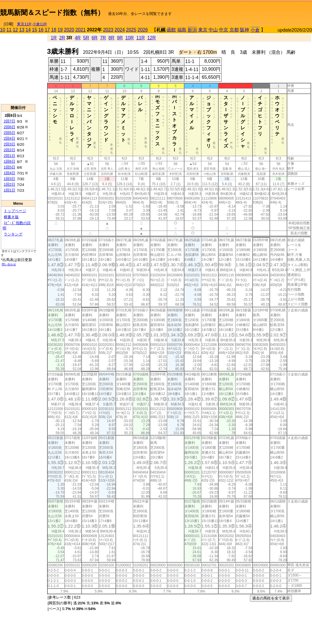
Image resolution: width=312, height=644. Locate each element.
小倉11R (40, 24)
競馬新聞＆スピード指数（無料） (52, 13)
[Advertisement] (245, 10)
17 (47, 30)
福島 (182, 30)
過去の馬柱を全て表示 (271, 598)
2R (62, 38)
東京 (203, 30)
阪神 (244, 30)
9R (120, 38)
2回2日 (9, 150)
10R (129, 38)
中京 (224, 30)
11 (9, 30)
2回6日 (9, 127)
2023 (108, 30)
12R (152, 38)
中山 (213, 30)
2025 (131, 30)
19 (60, 30)
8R (111, 38)
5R (86, 38)
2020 (69, 30)
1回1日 (9, 190)
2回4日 (9, 138)
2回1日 (9, 156)
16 (41, 30)
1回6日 (9, 161)
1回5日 (9, 167)
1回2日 (9, 184)
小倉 (255, 30)
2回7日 (9, 121)
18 (54, 30)
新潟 (192, 30)
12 (16, 30)
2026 (143, 30)
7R (103, 38)
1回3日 (9, 179)
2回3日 (9, 144)
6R (95, 38)
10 (3, 30)
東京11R (24, 24)
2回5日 (9, 133)
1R (54, 38)
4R (78, 38)
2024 (120, 30)
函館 (171, 30)
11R (140, 38)
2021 (81, 30)
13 (22, 30)
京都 (234, 30)
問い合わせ (9, 264)
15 (34, 30)
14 (28, 30)
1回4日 (9, 173)
